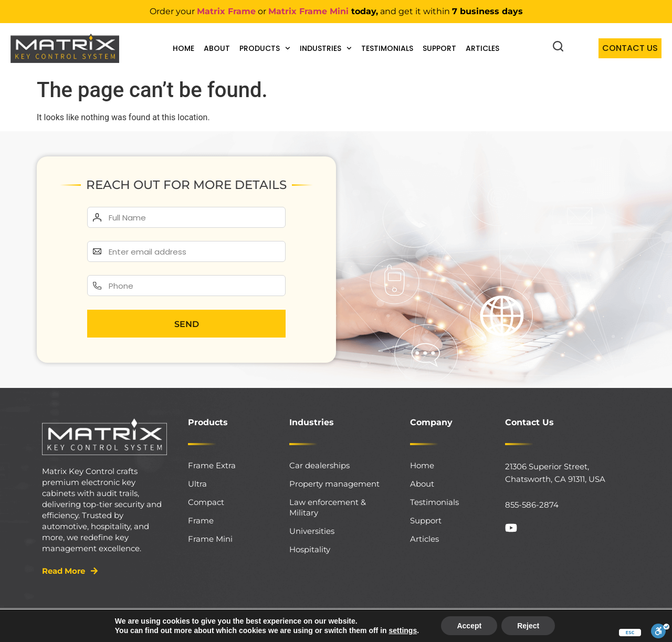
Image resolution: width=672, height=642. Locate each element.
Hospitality (310, 549)
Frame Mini (210, 539)
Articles (482, 48)
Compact (206, 502)
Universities (312, 531)
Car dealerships (319, 465)
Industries (326, 48)
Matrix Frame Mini (308, 11)
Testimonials (387, 48)
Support (439, 48)
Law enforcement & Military (328, 507)
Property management (334, 484)
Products (265, 48)
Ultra (197, 484)
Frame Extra (212, 465)
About (217, 48)
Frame (201, 520)
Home (183, 48)
